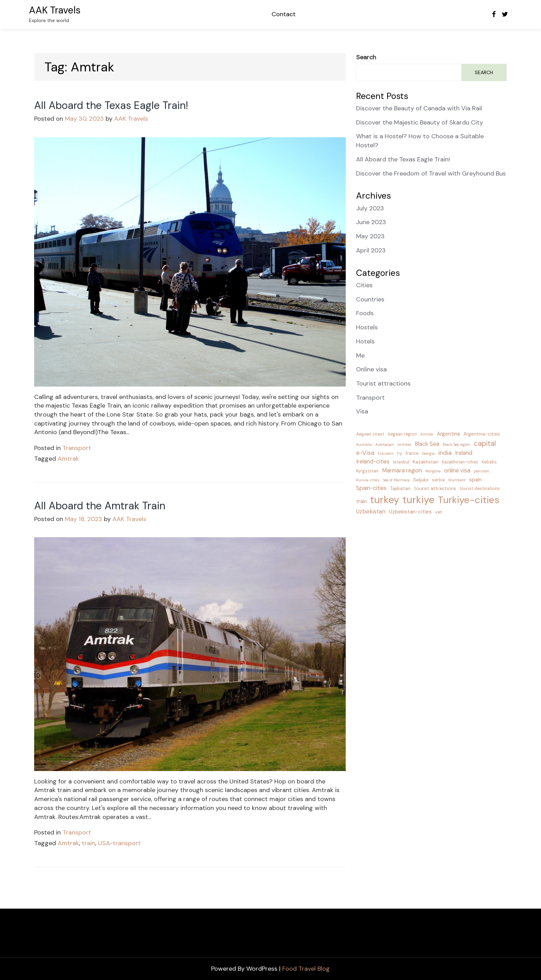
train (88, 843)
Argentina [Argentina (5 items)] (448, 434)
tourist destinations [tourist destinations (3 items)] (480, 489)
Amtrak (68, 459)
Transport (77, 448)
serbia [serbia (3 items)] (438, 480)
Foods (365, 313)
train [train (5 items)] (361, 501)
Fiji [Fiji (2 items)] (400, 453)
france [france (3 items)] (412, 453)
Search (366, 57)
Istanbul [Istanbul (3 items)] (401, 462)
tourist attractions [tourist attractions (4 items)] (435, 488)
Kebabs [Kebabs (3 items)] (489, 462)
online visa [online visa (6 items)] (457, 471)
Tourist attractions (383, 383)
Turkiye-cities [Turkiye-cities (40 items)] (469, 500)
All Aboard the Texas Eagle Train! (111, 105)
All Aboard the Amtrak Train (100, 506)
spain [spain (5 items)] (475, 480)
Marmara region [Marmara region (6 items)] (402, 471)
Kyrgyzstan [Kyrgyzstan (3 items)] (367, 471)
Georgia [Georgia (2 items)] (428, 453)
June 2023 (371, 222)
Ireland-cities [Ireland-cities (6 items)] (373, 462)
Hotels (365, 341)
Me (360, 356)
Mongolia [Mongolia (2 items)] (433, 471)
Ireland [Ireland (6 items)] (464, 453)
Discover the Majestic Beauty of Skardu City (420, 122)
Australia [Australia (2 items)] (364, 444)
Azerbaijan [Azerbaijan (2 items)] (385, 444)
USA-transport (119, 843)
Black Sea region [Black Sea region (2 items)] (456, 444)
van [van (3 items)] (439, 512)
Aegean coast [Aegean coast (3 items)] (370, 434)
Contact (284, 14)
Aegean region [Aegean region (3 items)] (402, 434)
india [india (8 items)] (445, 453)
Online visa (371, 369)
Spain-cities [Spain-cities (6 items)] (371, 488)
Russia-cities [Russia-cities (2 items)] (368, 480)
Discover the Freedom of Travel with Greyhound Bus (431, 173)
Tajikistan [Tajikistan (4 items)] (400, 488)
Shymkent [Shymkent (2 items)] (457, 480)
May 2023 (370, 236)
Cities (364, 285)
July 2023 (370, 208)
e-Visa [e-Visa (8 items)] (365, 453)
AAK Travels (55, 10)
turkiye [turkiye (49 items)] (419, 500)
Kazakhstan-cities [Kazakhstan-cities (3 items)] (460, 462)
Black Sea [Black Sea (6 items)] (427, 444)
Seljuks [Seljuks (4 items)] (421, 480)
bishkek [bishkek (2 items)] (404, 444)
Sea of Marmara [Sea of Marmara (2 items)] (396, 480)
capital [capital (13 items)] (485, 443)
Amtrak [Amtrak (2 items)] (427, 434)
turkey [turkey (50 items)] (385, 500)
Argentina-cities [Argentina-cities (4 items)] (482, 434)
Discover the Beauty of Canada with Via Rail (419, 108)
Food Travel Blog (306, 969)
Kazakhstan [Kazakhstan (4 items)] (426, 462)
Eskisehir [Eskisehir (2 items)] (386, 453)
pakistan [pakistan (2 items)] (481, 471)
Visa (362, 411)
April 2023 (371, 250)
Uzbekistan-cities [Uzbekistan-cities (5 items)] (410, 512)
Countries (370, 299)
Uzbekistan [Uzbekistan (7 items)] (371, 511)
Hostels (367, 327)
